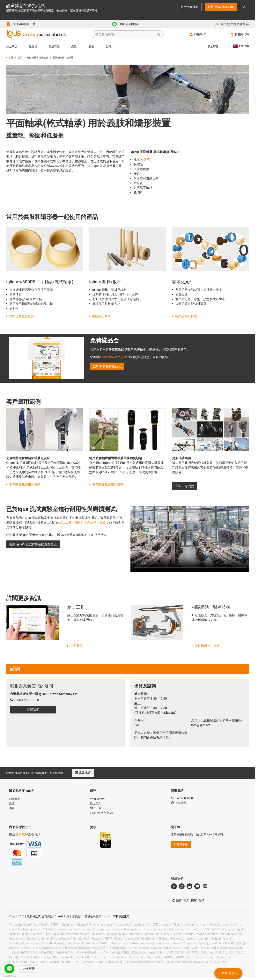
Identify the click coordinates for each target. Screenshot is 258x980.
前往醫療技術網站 (207, 646)
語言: (181, 900)
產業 (74, 46)
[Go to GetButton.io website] (9, 976)
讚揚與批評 (83, 773)
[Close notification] (244, 7)
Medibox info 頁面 (115, 357)
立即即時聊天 (228, 973)
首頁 (10, 58)
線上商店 (12, 46)
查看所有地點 (190, 7)
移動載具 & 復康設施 (36, 58)
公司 (108, 46)
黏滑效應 (144, 160)
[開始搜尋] (158, 34)
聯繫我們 (33, 709)
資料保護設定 (121, 916)
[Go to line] (9, 969)
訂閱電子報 (181, 844)
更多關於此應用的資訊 (25, 485)
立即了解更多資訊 (22, 316)
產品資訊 (54, 46)
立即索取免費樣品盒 (107, 366)
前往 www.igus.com (221, 7)
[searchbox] (125, 34)
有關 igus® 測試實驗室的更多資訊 (33, 544)
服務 (91, 46)
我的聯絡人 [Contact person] (215, 46)
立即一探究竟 (185, 486)
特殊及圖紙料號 (186, 316)
